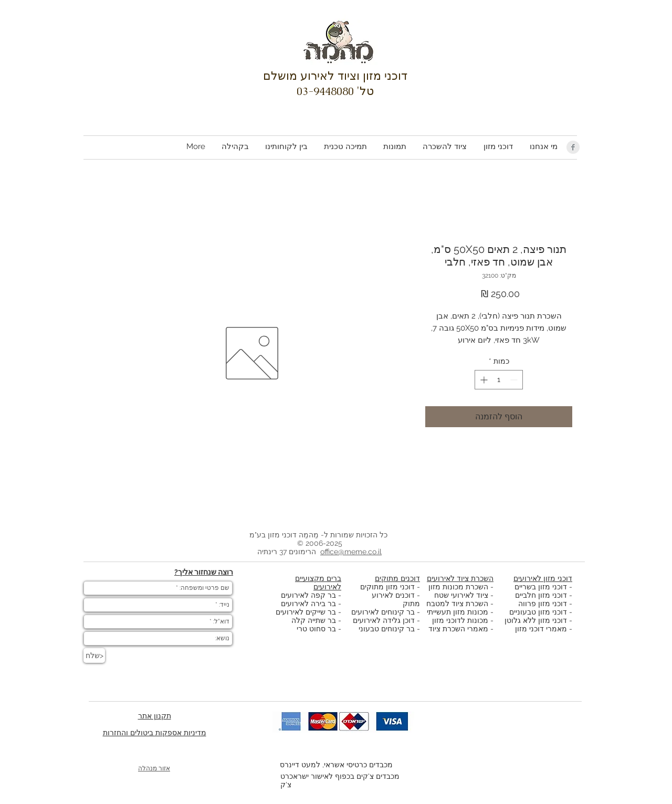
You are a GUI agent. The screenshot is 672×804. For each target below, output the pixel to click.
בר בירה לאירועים (308, 604)
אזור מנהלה (154, 768)
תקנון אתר (155, 716)
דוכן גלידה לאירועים (384, 620)
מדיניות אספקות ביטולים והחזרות (155, 733)
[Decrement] (515, 380)
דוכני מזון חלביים (541, 595)
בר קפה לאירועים (308, 595)
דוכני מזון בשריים (541, 587)
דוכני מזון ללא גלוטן (536, 620)
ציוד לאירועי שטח (461, 595)
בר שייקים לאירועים (306, 612)
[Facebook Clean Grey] (573, 147)
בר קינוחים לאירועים (383, 612)
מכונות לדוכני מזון (460, 620)
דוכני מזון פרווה (543, 604)
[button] (498, 147)
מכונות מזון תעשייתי (458, 612)
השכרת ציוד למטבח (457, 604)
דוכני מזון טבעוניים (538, 612)
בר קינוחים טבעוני (387, 629)
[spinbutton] (499, 380)
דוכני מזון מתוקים (387, 587)
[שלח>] (94, 655)
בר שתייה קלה (315, 620)
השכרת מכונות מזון (458, 587)
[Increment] (483, 380)
